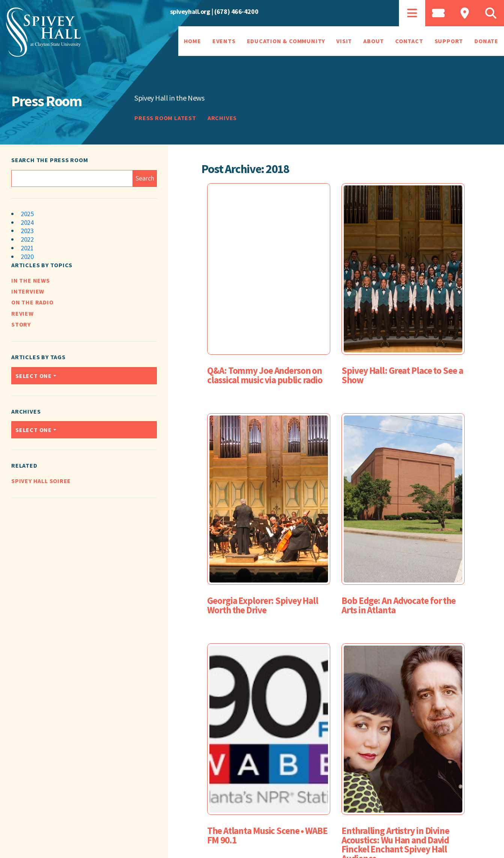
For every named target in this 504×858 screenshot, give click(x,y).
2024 (27, 222)
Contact (409, 41)
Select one (34, 376)
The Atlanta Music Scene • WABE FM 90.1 (267, 835)
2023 (27, 231)
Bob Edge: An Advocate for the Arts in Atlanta (399, 605)
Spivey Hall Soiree (41, 481)
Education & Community (286, 41)
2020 (27, 257)
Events (224, 41)
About (374, 41)
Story (21, 324)
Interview (28, 291)
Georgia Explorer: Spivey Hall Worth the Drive (263, 605)
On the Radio (32, 302)
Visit (344, 41)
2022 (27, 239)
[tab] (412, 13)
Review (23, 313)
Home (193, 41)
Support (449, 41)
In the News (31, 280)
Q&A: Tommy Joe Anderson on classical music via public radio (265, 375)
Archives (222, 118)
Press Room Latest (165, 118)
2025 (27, 214)
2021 (27, 248)
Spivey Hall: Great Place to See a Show (402, 375)
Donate (486, 41)
